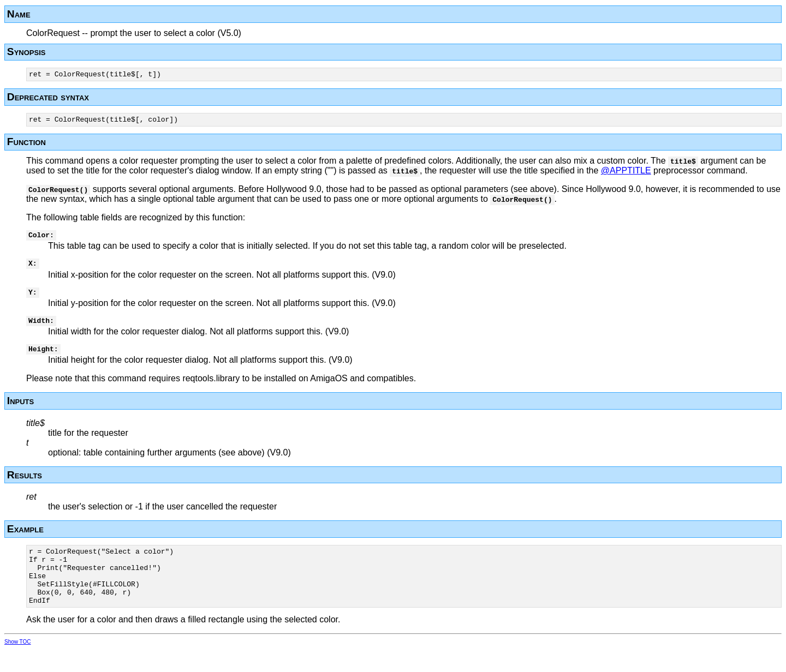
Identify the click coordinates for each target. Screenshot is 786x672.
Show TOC (18, 665)
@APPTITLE (626, 174)
